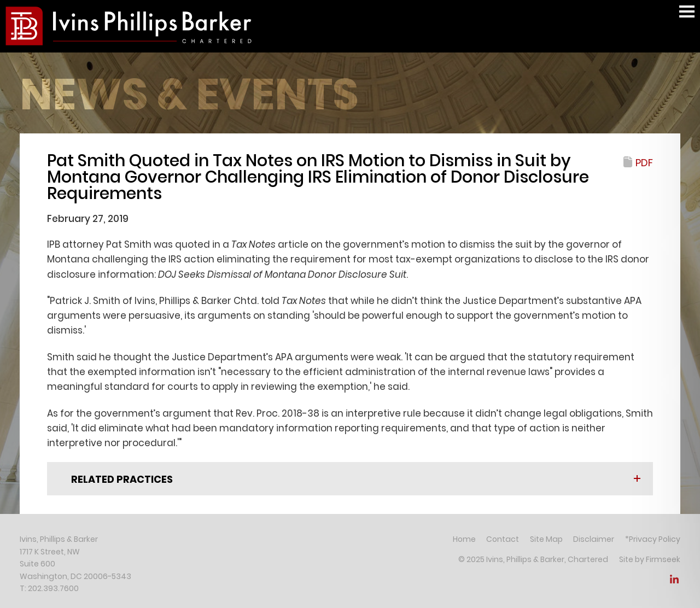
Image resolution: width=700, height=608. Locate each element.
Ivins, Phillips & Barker (59, 539)
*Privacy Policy (653, 539)
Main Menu (687, 17)
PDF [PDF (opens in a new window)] (644, 163)
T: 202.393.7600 (49, 588)
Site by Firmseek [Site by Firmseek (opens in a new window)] (650, 559)
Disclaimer (594, 539)
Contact (503, 539)
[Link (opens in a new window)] (674, 582)
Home (464, 539)
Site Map (546, 539)
